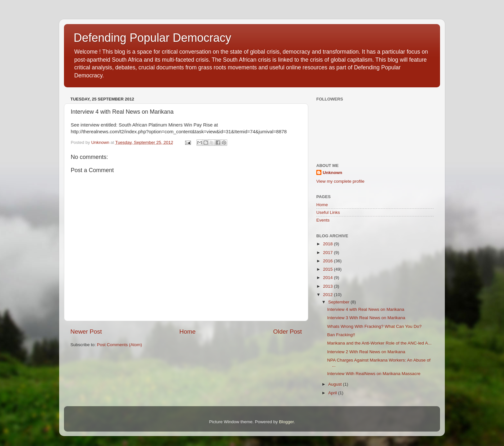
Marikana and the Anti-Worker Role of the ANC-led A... (379, 343)
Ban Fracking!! (341, 335)
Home (187, 332)
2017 (328, 253)
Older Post (288, 332)
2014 (328, 278)
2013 (328, 286)
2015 (328, 269)
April (333, 393)
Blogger (286, 422)
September (339, 302)
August (336, 384)
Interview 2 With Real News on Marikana (366, 352)
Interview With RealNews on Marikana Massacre (374, 374)
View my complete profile (340, 181)
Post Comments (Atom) (120, 345)
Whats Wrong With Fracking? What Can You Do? (374, 326)
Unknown (333, 173)
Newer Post (86, 332)
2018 (328, 244)
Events (323, 220)
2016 (328, 261)
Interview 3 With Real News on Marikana (366, 318)
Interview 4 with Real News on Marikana (366, 309)
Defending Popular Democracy (152, 38)
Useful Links (328, 212)
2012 (328, 295)
